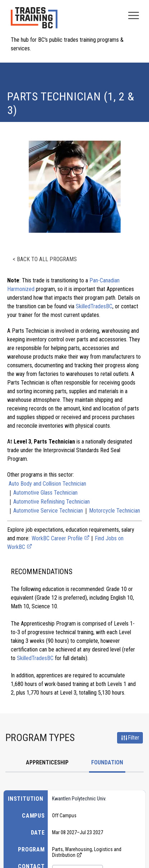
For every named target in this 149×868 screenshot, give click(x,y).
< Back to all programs (45, 259)
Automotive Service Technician (48, 511)
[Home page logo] (34, 21)
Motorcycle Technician (115, 511)
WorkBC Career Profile (61, 538)
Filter (130, 738)
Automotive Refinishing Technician (52, 502)
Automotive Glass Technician (45, 493)
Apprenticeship (47, 762)
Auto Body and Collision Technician (47, 484)
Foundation (107, 762)
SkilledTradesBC (94, 306)
